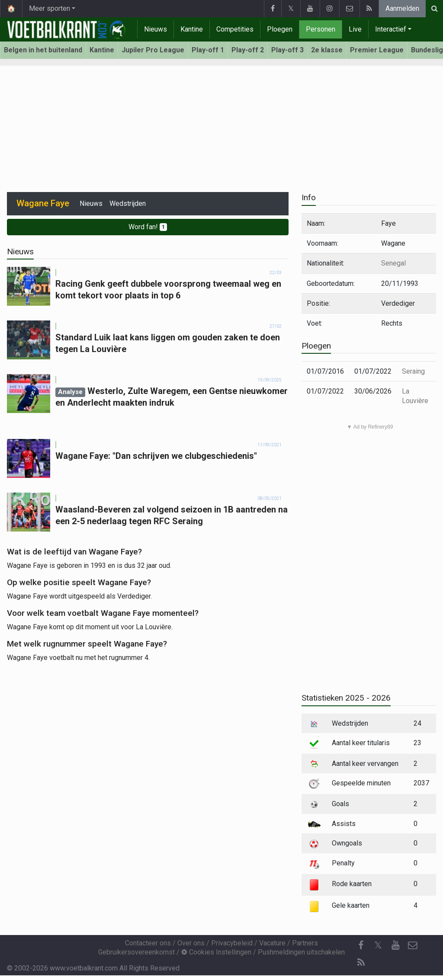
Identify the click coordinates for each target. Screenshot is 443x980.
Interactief (391, 29)
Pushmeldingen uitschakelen (301, 952)
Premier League (377, 50)
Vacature (272, 943)
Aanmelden (402, 8)
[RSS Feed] (361, 963)
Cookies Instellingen (216, 952)
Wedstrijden (128, 203)
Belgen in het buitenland (43, 50)
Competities (235, 29)
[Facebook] (361, 945)
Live (355, 29)
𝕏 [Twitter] (378, 945)
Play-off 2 (248, 50)
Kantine (192, 29)
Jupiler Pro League (153, 50)
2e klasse (327, 50)
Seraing (413, 371)
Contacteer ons (148, 943)
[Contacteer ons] (413, 945)
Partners (305, 943)
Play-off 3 (287, 50)
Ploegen (280, 29)
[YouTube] (395, 945)
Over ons (191, 943)
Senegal (393, 263)
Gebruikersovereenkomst (136, 952)
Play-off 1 (208, 50)
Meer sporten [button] (50, 8)
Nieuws (156, 29)
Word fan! (148, 227)
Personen (321, 29)
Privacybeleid (232, 943)
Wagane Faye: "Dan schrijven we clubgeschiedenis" (156, 456)
